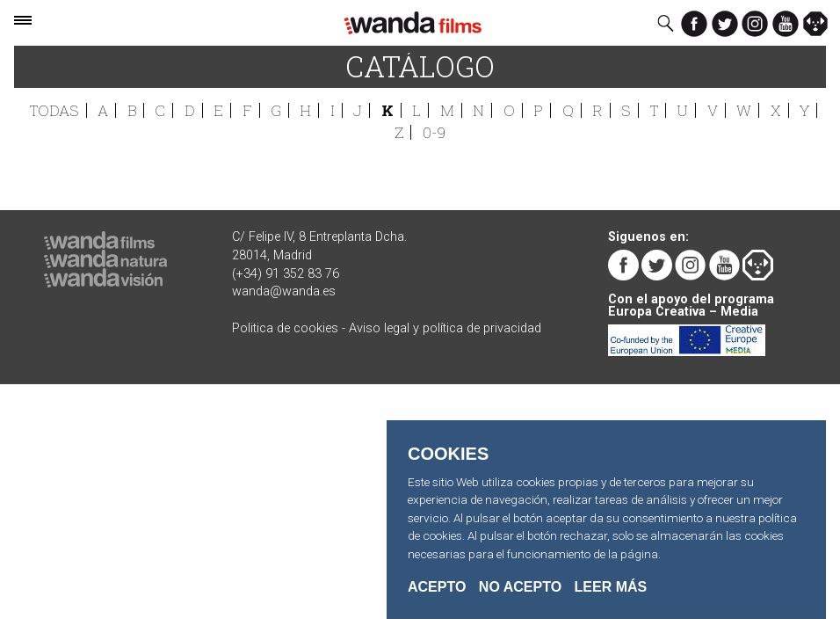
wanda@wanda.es (284, 291)
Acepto (437, 587)
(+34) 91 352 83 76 (286, 274)
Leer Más (611, 587)
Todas (54, 110)
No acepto (520, 587)
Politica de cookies (285, 328)
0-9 (434, 132)
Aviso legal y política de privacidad (445, 328)
